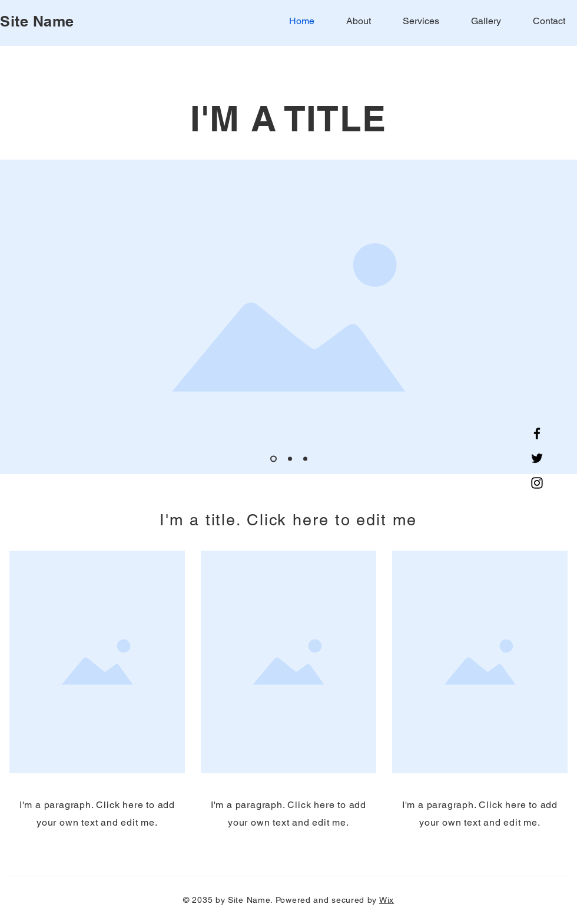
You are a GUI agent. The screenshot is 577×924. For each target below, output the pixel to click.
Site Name (37, 21)
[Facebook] (537, 433)
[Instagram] (537, 483)
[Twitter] (537, 458)
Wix (387, 900)
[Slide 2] (290, 459)
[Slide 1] (273, 459)
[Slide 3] (305, 459)
